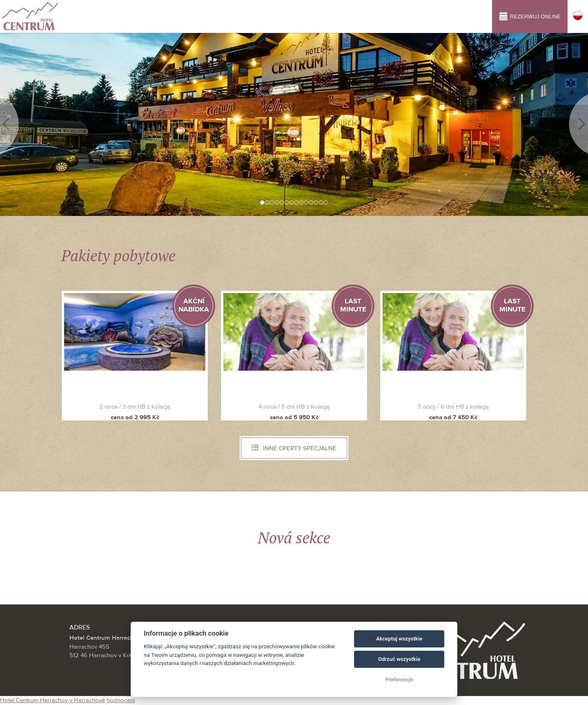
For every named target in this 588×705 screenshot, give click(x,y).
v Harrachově (87, 700)
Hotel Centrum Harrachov (34, 700)
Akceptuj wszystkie (399, 639)
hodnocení (121, 700)
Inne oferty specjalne (294, 448)
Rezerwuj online (530, 16)
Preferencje (399, 679)
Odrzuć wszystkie (399, 659)
